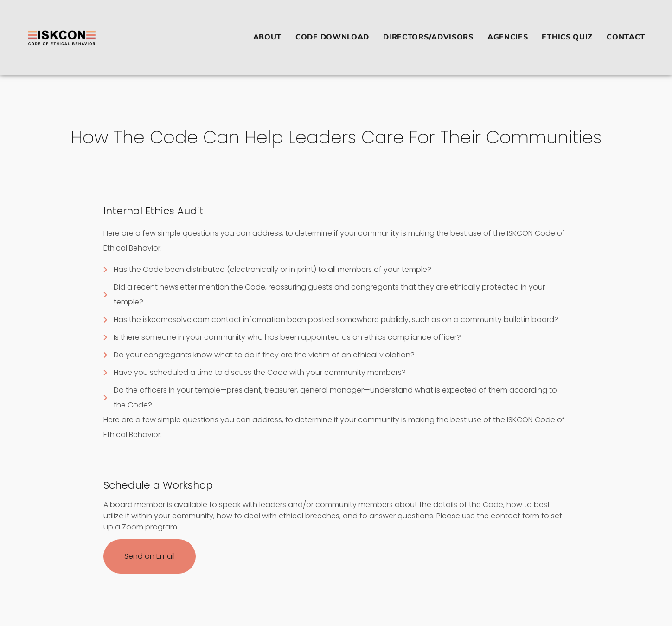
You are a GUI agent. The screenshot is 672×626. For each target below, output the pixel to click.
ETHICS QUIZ (567, 37)
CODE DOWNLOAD (332, 37)
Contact (626, 37)
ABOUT (268, 37)
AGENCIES (508, 37)
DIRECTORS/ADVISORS (428, 37)
